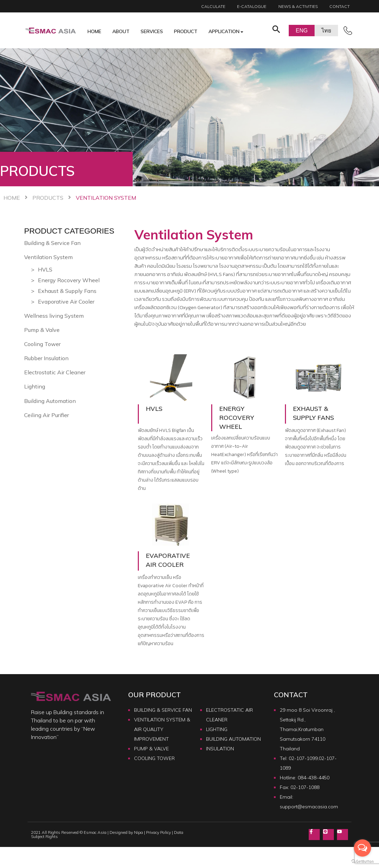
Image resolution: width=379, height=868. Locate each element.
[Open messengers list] (362, 848)
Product (186, 31)
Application (224, 31)
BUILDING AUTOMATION (233, 739)
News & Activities (298, 6)
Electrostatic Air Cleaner (55, 372)
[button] (276, 30)
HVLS (45, 269)
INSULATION (220, 749)
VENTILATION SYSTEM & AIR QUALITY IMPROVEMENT (162, 729)
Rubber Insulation (46, 358)
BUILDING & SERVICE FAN (163, 710)
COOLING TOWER (154, 758)
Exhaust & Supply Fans (67, 291)
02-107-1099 (303, 758)
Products (48, 198)
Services (152, 31)
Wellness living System (54, 316)
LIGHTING (217, 729)
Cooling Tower (42, 344)
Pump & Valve (42, 330)
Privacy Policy (158, 833)
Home (94, 31)
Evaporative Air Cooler (66, 302)
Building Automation (50, 401)
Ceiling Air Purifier (47, 415)
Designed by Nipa (126, 833)
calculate (213, 6)
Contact (340, 6)
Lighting (35, 386)
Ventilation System (48, 257)
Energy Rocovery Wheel (69, 280)
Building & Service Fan (52, 243)
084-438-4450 (314, 778)
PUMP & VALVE (151, 749)
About (121, 31)
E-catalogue (252, 6)
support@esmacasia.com (309, 807)
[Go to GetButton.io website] (362, 861)
